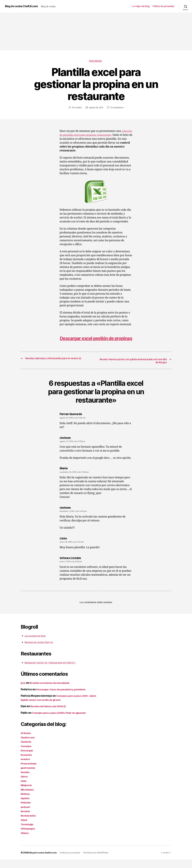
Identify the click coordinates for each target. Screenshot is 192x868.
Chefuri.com (29, 746)
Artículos (27, 741)
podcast (26, 815)
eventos (26, 767)
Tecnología (28, 833)
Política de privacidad (163, 6)
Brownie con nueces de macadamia (53, 691)
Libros (25, 785)
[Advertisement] (96, 31)
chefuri (78, 108)
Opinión (25, 807)
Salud (24, 828)
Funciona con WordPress (100, 861)
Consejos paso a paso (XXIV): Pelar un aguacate (62, 721)
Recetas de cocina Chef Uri (41, 650)
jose (23, 691)
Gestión (26, 780)
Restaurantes (29, 824)
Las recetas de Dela (36, 644)
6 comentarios (117, 108)
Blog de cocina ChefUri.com (24, 6)
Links (24, 789)
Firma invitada (30, 772)
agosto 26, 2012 (96, 108)
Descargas (96, 62)
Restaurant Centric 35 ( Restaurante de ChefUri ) (54, 671)
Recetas (26, 819)
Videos (25, 841)
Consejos (27, 754)
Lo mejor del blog (141, 6)
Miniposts (27, 793)
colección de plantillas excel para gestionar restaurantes (95, 135)
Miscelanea (28, 798)
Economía (27, 763)
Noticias (26, 802)
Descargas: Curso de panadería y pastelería (64, 698)
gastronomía (29, 776)
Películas (26, 811)
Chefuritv (27, 750)
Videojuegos (29, 837)
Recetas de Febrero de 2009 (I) (50, 715)
